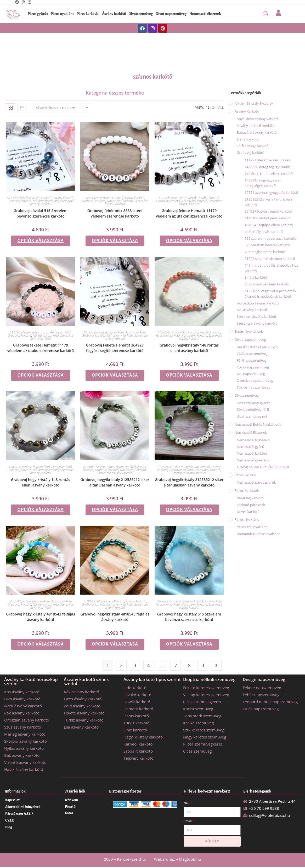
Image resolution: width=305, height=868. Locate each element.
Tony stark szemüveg (202, 716)
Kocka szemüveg (198, 709)
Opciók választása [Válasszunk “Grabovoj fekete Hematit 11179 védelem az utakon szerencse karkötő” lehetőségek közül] (189, 241)
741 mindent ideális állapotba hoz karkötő (271, 268)
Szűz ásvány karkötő (23, 727)
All (221, 107)
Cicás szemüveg (197, 751)
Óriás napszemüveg (261, 709)
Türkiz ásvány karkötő (84, 720)
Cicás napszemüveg (252, 354)
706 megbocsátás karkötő (265, 252)
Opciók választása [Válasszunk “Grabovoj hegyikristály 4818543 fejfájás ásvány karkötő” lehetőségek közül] (41, 644)
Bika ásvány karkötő (22, 699)
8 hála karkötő (256, 277)
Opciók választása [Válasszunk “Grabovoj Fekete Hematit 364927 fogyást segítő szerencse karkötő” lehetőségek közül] (115, 375)
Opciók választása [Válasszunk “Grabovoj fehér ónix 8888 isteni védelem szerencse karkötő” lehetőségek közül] (115, 241)
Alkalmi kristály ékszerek (254, 103)
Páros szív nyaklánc (252, 527)
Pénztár (71, 807)
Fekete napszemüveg (262, 688)
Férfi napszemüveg (252, 360)
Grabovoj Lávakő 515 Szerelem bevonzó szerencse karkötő (41, 213)
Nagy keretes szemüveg (205, 737)
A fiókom (71, 800)
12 (208, 107)
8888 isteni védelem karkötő (103, 198)
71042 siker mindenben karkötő (270, 259)
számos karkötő (153, 77)
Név (187, 803)
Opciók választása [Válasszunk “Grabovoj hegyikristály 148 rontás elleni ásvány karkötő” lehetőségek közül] (189, 375)
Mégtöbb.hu (190, 859)
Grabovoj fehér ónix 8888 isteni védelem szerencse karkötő (115, 213)
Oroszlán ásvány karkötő (27, 720)
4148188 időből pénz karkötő (268, 218)
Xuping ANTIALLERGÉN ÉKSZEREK (263, 467)
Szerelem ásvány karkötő (256, 316)
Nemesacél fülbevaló (253, 440)
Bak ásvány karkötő (22, 755)
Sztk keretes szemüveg (204, 730)
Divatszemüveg (141, 14)
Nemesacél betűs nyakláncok (258, 424)
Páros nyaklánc (62, 14)
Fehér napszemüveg (261, 695)
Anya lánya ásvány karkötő (258, 119)
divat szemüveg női (252, 416)
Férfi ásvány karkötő (253, 146)
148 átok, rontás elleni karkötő (178, 332)
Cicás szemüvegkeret (253, 403)
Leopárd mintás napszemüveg (270, 702)
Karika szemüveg (198, 723)
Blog (9, 827)
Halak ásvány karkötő (24, 769)
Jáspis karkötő (136, 716)
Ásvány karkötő (114, 14)
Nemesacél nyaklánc (253, 460)
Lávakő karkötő (137, 695)
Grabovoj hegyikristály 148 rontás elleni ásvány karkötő (189, 348)
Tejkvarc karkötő (139, 758)
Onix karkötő (135, 730)
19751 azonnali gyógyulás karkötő (271, 192)
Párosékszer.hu (131, 859)
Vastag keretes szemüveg (206, 695)
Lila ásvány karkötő (81, 727)
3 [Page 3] (135, 665)
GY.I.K (10, 820)
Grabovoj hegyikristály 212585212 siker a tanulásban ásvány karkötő (115, 482)
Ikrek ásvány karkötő (23, 706)
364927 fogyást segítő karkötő (104, 332)
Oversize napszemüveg (255, 380)
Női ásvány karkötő (46, 201)
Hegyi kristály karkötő (143, 737)
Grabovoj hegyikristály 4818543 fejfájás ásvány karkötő (40, 617)
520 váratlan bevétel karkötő (267, 245)
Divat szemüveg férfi (253, 409)
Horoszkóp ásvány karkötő (258, 303)
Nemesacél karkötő (252, 453)
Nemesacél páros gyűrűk (256, 482)
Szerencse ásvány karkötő (115, 473)
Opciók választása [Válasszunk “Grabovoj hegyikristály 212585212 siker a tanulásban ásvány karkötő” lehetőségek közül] (115, 510)
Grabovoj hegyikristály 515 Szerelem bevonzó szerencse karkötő (189, 617)
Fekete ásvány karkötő (84, 713)
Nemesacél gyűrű (250, 447)
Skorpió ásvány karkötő (26, 741)
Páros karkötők (88, 14)
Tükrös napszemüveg (253, 387)
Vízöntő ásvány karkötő (25, 762)
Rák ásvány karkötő (22, 713)
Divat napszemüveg (171, 14)
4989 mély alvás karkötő (264, 232)
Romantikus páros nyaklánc (259, 534)
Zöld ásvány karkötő (82, 706)
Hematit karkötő (138, 709)
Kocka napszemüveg (253, 367)
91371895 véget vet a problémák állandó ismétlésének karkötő (270, 294)
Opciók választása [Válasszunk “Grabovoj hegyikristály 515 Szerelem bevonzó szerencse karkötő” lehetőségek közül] (189, 644)
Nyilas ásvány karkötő (24, 748)
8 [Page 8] (189, 665)
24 (214, 107)
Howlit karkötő (137, 702)
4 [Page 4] (148, 665)
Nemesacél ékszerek (205, 14)
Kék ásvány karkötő (81, 692)
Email (188, 821)
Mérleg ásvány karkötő (25, 734)
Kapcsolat (12, 800)
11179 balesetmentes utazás (178, 198)
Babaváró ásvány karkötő (257, 132)
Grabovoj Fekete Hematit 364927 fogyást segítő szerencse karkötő (115, 348)
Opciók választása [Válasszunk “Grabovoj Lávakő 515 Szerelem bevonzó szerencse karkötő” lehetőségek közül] (41, 241)
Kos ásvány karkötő (22, 692)
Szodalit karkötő (138, 751)
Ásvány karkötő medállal (256, 126)
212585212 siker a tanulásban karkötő (109, 467)
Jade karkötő (135, 688)
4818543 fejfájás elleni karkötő (29, 601)
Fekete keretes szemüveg (206, 688)
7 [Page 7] (176, 665)
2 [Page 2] (121, 665)
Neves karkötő (248, 512)
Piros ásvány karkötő (83, 699)
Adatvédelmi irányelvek (23, 807)
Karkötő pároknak (251, 505)
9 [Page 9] (203, 665)
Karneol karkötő (138, 744)
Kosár (69, 813)
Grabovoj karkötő (19, 201)
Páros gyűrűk (38, 14)
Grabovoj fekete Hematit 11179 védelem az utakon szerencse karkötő (189, 213)
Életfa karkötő (248, 139)
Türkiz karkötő (137, 723)
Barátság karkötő (250, 498)
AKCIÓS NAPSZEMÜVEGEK (257, 347)
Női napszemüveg (251, 374)
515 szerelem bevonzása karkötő (29, 198)
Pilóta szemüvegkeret (203, 744)
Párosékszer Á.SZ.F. (19, 814)
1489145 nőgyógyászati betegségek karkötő (263, 183)
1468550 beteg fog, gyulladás (268, 167)
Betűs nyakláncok (249, 331)
